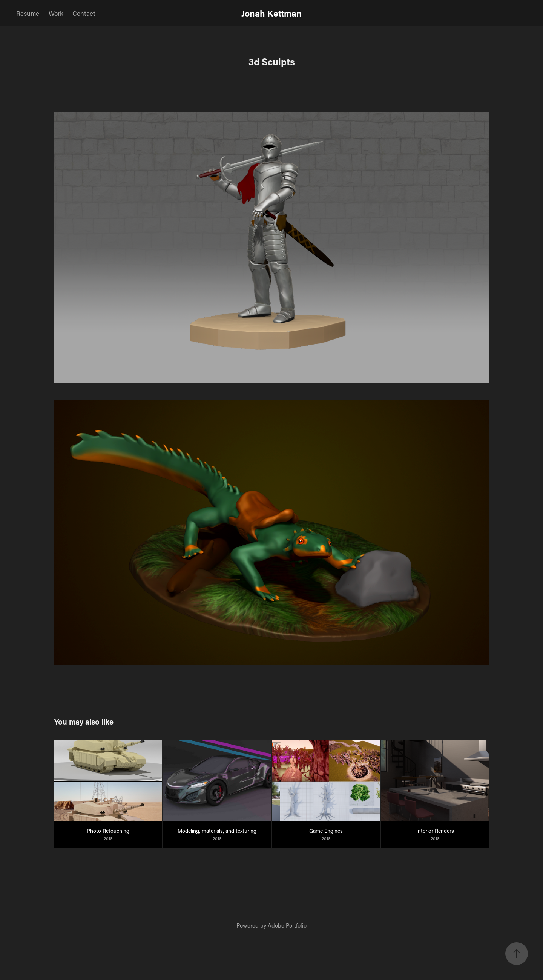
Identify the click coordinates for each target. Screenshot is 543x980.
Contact (84, 13)
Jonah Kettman (271, 13)
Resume (28, 13)
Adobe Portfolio (287, 925)
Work (56, 13)
